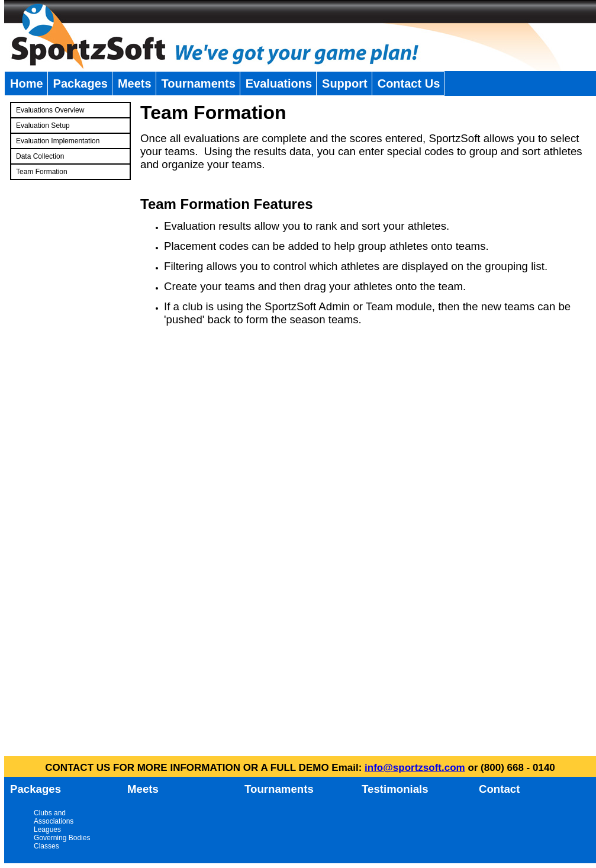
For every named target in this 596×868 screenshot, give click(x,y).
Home (27, 83)
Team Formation (42, 172)
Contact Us (409, 83)
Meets (135, 83)
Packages (80, 83)
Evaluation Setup (43, 126)
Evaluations (279, 83)
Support (345, 83)
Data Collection (40, 156)
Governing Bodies (62, 838)
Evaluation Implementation (58, 141)
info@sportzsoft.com (415, 768)
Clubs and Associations (54, 817)
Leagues (47, 830)
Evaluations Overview (50, 110)
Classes (46, 846)
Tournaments (199, 83)
